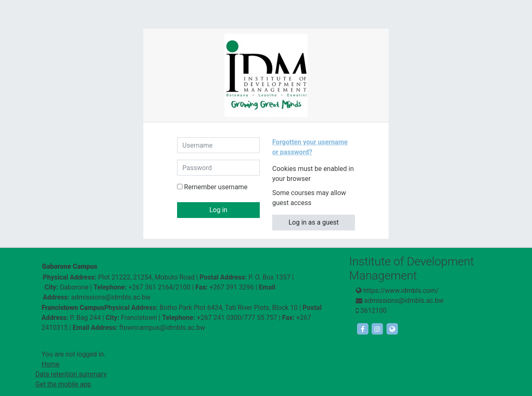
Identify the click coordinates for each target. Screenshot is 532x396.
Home (50, 364)
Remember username (216, 187)
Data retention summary (71, 374)
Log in (218, 210)
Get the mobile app (63, 384)
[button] (318, 179)
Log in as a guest (314, 222)
